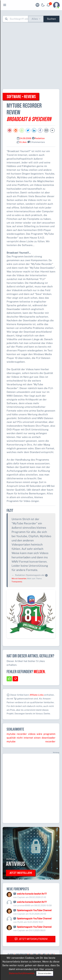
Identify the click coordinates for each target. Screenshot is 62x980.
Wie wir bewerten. (19, 578)
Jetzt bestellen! (21, 873)
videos (32, 734)
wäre (39, 734)
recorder (22, 734)
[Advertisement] (31, 56)
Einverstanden (45, 973)
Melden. (40, 672)
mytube (11, 734)
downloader (49, 738)
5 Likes (23, 142)
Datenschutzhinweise (22, 973)
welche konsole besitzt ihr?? (32, 894)
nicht (20, 738)
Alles (35, 19)
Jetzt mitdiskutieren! (31, 939)
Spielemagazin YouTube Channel (34, 910)
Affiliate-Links (37, 695)
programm (49, 734)
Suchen (51, 19)
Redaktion (40, 138)
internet (28, 738)
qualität (11, 738)
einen (37, 738)
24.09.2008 (25, 138)
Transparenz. (17, 582)
